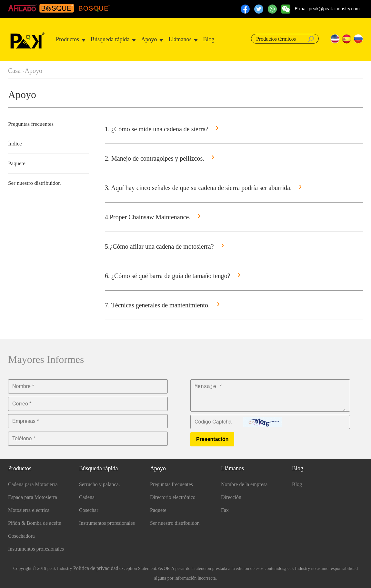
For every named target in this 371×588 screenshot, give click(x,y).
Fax (225, 510)
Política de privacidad (96, 568)
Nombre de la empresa (244, 484)
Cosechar (89, 510)
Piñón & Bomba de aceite (35, 523)
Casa (14, 71)
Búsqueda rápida (110, 39)
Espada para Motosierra (33, 497)
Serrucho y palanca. (100, 484)
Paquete (17, 163)
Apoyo (149, 39)
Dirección (231, 497)
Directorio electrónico (173, 497)
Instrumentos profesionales (36, 549)
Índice (15, 144)
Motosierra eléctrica (29, 510)
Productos (67, 39)
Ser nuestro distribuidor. (35, 183)
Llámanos (180, 39)
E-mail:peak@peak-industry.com (327, 9)
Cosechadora (21, 536)
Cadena (87, 497)
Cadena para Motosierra (33, 484)
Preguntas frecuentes (31, 124)
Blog (209, 39)
